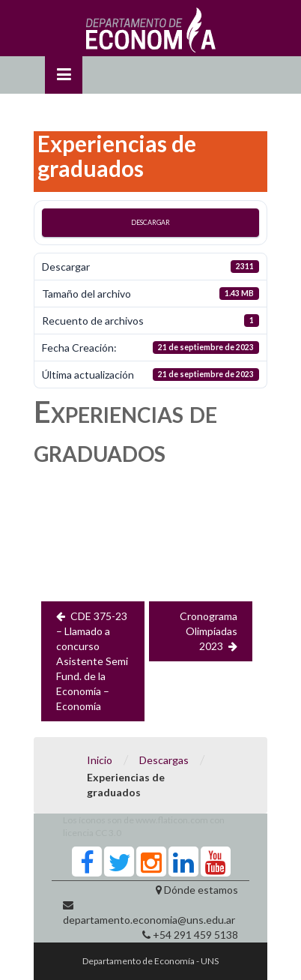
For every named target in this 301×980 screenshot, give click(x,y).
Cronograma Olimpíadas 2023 (209, 631)
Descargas (164, 760)
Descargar (150, 222)
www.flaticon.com (172, 820)
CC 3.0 (108, 833)
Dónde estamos (201, 890)
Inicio (100, 760)
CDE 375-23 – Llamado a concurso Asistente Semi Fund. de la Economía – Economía (92, 661)
